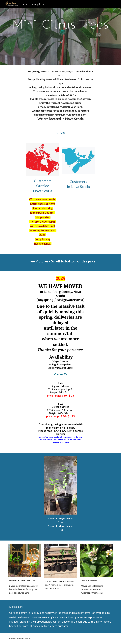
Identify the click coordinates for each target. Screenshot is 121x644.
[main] (60, 24)
